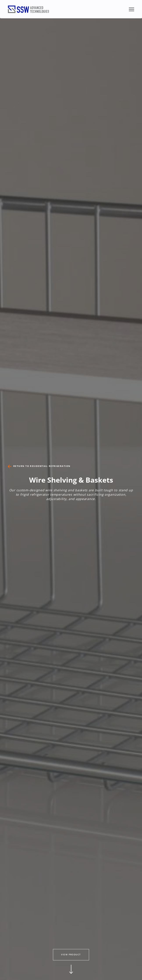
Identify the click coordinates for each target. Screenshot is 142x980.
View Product (71, 955)
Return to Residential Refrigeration (42, 466)
